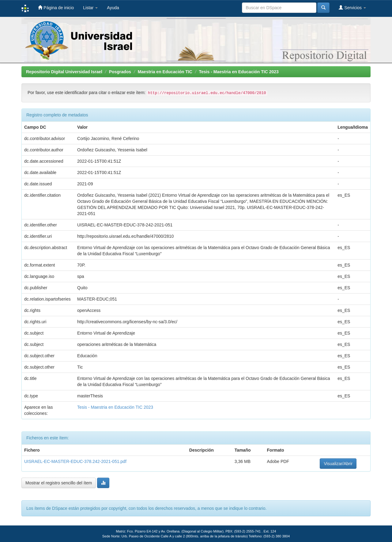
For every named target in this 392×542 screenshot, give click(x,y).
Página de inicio (56, 8)
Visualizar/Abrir (338, 464)
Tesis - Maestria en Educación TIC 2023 (239, 72)
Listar (90, 8)
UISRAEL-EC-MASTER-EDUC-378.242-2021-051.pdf (75, 461)
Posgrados (120, 72)
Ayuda (113, 8)
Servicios (352, 8)
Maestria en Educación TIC (165, 72)
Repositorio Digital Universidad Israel (64, 72)
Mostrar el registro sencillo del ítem (59, 483)
